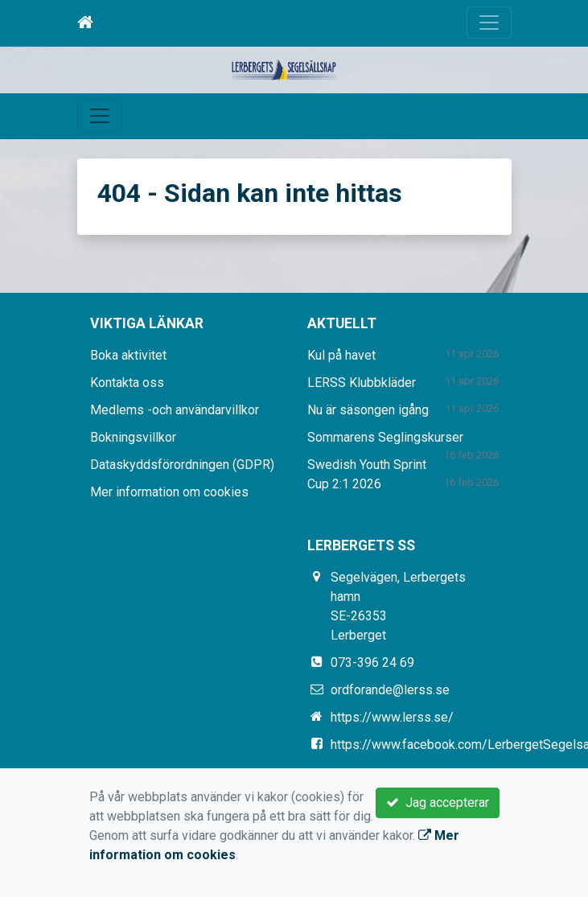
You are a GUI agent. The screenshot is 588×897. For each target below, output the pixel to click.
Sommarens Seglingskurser (385, 437)
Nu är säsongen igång (368, 410)
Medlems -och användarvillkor (175, 410)
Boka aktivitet (128, 355)
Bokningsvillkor (133, 437)
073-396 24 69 (372, 662)
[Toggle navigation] (489, 23)
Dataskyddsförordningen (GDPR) (182, 465)
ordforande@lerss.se (390, 690)
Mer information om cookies (169, 492)
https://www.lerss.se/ (392, 717)
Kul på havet (341, 355)
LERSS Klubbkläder (362, 383)
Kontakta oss (127, 383)
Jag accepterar (438, 802)
